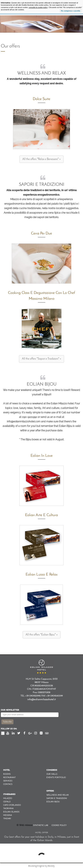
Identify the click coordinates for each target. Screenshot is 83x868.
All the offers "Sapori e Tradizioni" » (41, 359)
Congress (52, 770)
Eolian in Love (42, 456)
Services (8, 781)
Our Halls (52, 774)
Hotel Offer (42, 833)
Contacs (8, 784)
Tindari (7, 819)
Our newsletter (10, 710)
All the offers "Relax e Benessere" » (41, 159)
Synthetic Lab (41, 825)
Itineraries (9, 794)
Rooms (7, 774)
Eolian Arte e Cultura (41, 515)
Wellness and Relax (42, 73)
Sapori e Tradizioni (42, 185)
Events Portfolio (56, 778)
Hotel (7, 770)
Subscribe (7, 722)
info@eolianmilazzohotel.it (41, 700)
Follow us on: (9, 729)
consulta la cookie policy (38, 7)
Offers (50, 791)
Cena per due (41, 234)
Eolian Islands (11, 812)
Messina (8, 815)
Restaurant (9, 778)
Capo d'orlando (12, 805)
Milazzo (8, 798)
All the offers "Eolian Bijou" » (42, 635)
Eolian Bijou (42, 384)
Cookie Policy (59, 825)
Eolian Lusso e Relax (42, 575)
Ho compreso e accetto (71, 11)
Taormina (8, 809)
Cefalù (7, 802)
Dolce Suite (41, 99)
